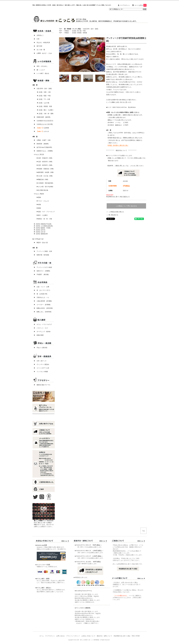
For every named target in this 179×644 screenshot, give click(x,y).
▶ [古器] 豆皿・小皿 (44, 92)
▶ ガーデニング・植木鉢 (41, 332)
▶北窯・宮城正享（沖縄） (45, 158)
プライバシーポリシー (73, 636)
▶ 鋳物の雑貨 (39, 335)
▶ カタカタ (41, 131)
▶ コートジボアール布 (41, 368)
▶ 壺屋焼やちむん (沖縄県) (43, 151)
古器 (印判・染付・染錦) (91, 29)
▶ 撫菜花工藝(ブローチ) (41, 385)
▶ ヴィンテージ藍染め (41, 364)
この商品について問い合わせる (126, 206)
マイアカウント (125, 5)
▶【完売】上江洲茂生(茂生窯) (43, 226)
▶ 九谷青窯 (41, 128)
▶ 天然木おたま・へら (41, 297)
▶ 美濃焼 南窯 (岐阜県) (42, 117)
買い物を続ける (113, 215)
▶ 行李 (36, 39)
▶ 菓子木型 (37, 46)
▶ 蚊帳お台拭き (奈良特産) (43, 308)
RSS (133, 636)
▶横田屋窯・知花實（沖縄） (46, 172)
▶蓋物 (39, 208)
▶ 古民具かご (38, 35)
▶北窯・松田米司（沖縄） (45, 165)
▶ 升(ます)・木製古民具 (41, 43)
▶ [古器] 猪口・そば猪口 (45, 110)
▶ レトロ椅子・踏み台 (41, 73)
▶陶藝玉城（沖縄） (43, 180)
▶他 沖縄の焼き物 (42, 190)
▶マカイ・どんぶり (43, 201)
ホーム (42, 636)
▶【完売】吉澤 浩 (40, 230)
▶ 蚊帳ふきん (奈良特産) (43, 312)
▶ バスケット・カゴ (41, 328)
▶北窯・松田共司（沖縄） (45, 162)
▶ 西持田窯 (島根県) (41, 144)
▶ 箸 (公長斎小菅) (41, 294)
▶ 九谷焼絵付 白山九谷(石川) (43, 121)
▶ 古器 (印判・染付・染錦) (43, 89)
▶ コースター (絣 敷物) (42, 305)
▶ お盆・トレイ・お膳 (41, 287)
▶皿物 (39, 197)
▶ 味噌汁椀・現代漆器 (41, 255)
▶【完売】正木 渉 (40, 232)
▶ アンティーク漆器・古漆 (43, 251)
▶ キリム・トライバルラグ (43, 324)
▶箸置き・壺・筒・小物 (44, 219)
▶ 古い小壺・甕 (39, 50)
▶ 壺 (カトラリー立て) (42, 290)
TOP (60, 29)
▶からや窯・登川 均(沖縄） (45, 187)
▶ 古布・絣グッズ (39, 361)
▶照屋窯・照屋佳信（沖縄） (46, 169)
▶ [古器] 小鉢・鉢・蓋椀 (45, 114)
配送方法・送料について (104, 636)
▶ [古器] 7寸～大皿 (43, 99)
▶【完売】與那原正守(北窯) (43, 224)
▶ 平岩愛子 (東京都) (41, 275)
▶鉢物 (39, 205)
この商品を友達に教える (116, 212)
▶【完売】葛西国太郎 (41, 234)
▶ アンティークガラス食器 (43, 267)
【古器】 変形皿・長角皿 (79, 33)
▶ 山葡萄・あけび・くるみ (42, 53)
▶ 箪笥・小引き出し (41, 66)
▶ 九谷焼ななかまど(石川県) (43, 124)
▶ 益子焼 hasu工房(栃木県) (43, 147)
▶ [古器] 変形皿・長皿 (44, 106)
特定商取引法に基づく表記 (122, 636)
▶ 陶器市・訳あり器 (41, 243)
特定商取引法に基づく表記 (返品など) (118, 197)
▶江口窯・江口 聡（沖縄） (45, 176)
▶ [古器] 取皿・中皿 (44, 96)
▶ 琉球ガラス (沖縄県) (42, 271)
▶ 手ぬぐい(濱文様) (41, 348)
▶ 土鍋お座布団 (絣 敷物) (43, 301)
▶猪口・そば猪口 (42, 215)
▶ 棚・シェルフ (39, 70)
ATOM (138, 636)
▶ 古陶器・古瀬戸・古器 (42, 140)
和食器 (67, 31)
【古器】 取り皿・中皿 (78, 31)
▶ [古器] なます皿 (43, 103)
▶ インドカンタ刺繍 (40, 372)
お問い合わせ (60, 636)
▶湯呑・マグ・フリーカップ (46, 212)
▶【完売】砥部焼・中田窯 (42, 228)
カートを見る (141, 5)
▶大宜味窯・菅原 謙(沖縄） (45, 183)
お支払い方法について (88, 636)
